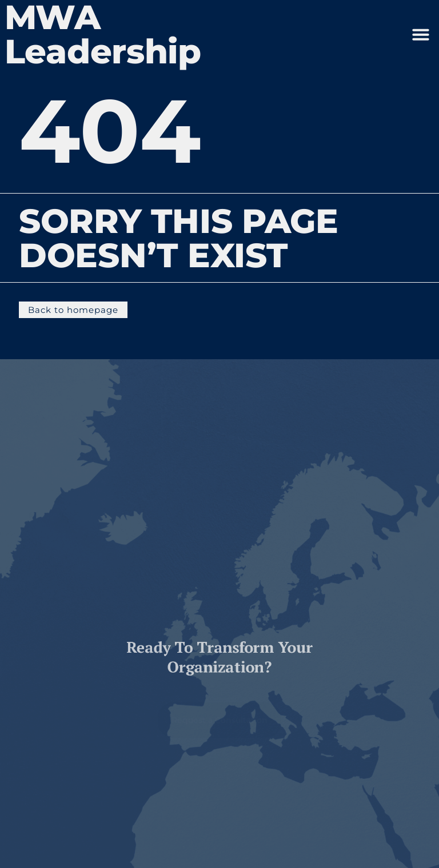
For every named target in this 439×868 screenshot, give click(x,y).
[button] (421, 34)
